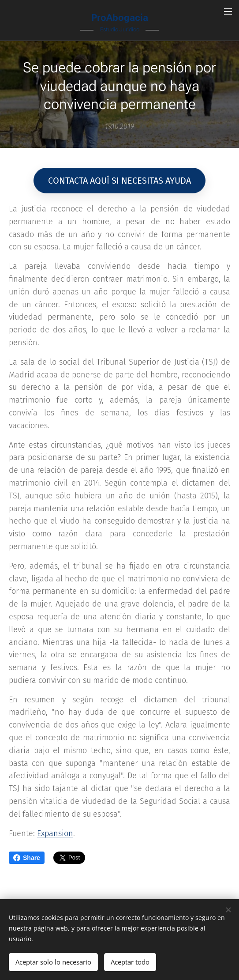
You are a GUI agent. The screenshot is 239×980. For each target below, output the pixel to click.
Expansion (55, 833)
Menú (228, 11)
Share (27, 858)
